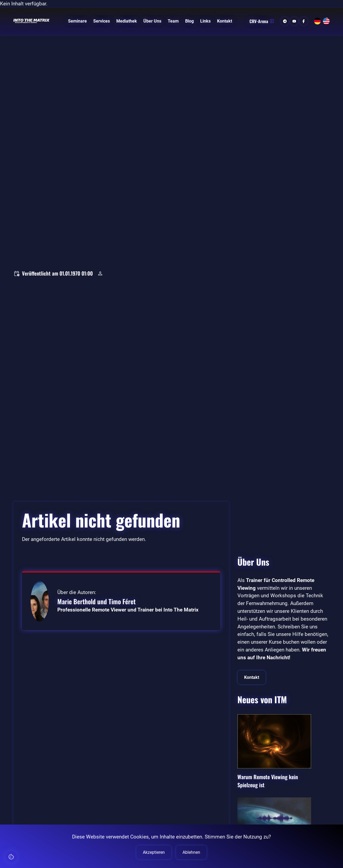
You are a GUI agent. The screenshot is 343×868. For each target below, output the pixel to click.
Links (205, 21)
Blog (189, 21)
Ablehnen (191, 852)
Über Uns (152, 21)
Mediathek (127, 21)
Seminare (77, 21)
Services (102, 21)
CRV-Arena (262, 21)
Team (173, 21)
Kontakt (225, 21)
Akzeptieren (154, 852)
